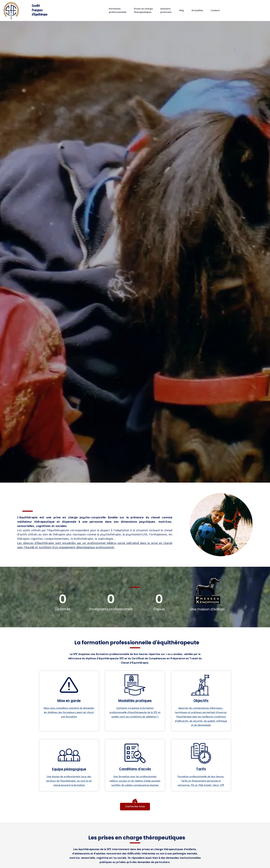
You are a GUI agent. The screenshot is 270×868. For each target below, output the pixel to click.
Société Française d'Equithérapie (40, 10)
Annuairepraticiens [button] (166, 10)
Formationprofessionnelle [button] (118, 10)
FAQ (182, 10)
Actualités (197, 10)
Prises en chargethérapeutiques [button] (143, 10)
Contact (215, 10)
